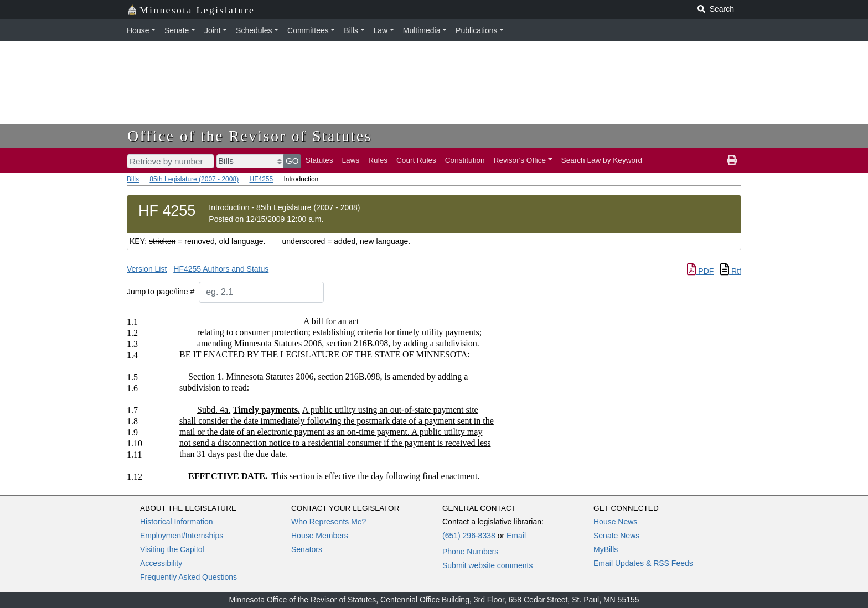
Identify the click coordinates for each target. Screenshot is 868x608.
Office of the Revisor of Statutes (250, 136)
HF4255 (261, 179)
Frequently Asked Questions (188, 577)
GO (292, 161)
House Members (320, 536)
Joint (213, 30)
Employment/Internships (182, 536)
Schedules (254, 30)
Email (516, 536)
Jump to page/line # (161, 292)
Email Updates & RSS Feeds (643, 563)
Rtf (731, 271)
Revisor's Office (520, 160)
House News (615, 522)
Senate (177, 30)
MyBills (606, 549)
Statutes (319, 160)
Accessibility (161, 563)
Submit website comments (487, 565)
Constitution (465, 160)
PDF (700, 271)
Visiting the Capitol (172, 549)
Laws (351, 160)
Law (381, 30)
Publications (477, 30)
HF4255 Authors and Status (221, 269)
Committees (308, 30)
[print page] (732, 160)
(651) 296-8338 (469, 536)
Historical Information (177, 522)
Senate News (616, 536)
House (138, 30)
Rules (378, 160)
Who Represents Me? (329, 522)
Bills (351, 30)
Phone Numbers (470, 552)
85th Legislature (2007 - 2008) (194, 179)
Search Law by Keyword (602, 160)
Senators (307, 549)
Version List (147, 269)
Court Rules (416, 160)
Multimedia (422, 30)
